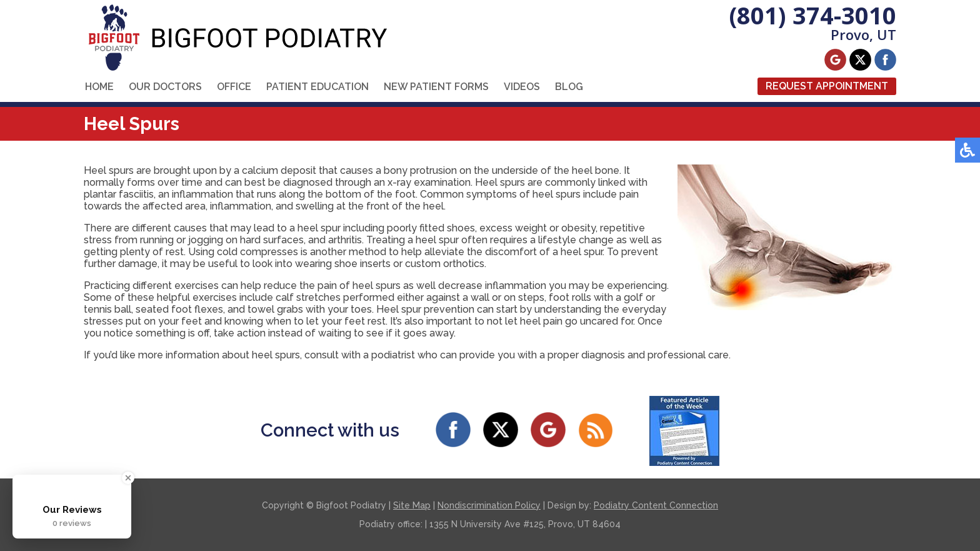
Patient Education (317, 87)
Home (99, 87)
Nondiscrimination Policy (489, 505)
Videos (522, 87)
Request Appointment (827, 86)
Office (234, 87)
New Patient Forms (436, 87)
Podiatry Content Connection (656, 505)
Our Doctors (165, 87)
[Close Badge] (128, 478)
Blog (569, 87)
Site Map (412, 505)
